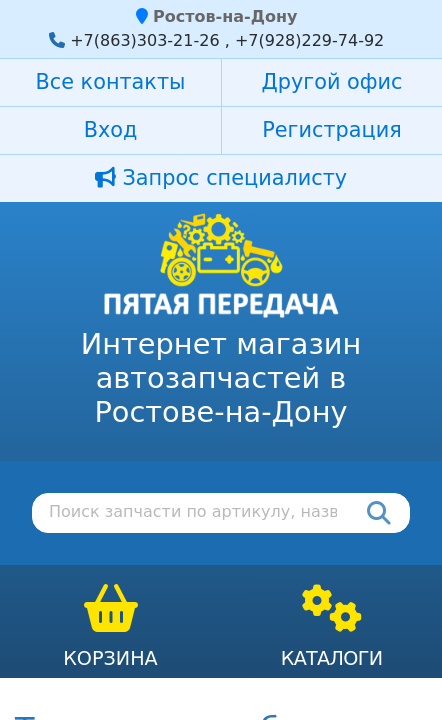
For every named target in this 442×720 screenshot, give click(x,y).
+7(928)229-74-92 (309, 40)
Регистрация (331, 130)
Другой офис (332, 82)
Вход (111, 130)
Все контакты (111, 82)
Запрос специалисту (221, 178)
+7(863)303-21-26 (144, 40)
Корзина (110, 658)
